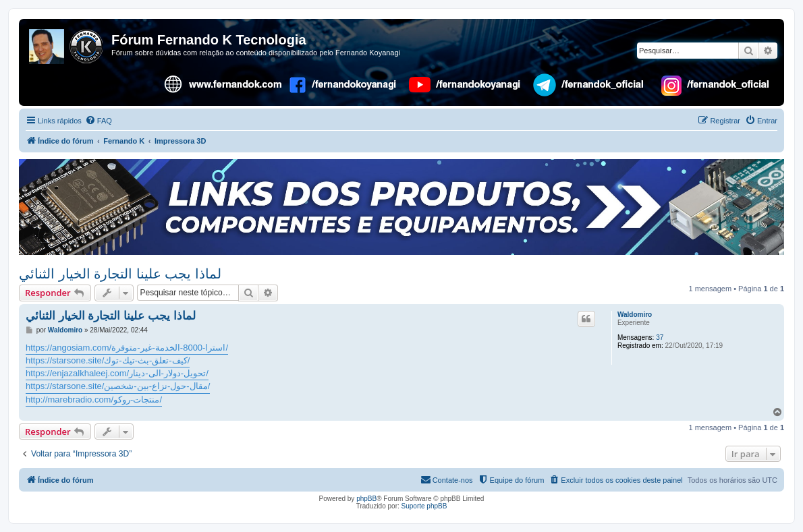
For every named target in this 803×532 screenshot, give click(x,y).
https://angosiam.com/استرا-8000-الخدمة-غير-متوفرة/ (127, 348)
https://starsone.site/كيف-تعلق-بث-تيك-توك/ (108, 360)
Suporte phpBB (424, 506)
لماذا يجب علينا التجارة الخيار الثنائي (120, 274)
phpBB (366, 499)
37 (660, 337)
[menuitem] (99, 121)
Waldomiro (635, 315)
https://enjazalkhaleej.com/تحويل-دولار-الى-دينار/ (117, 373)
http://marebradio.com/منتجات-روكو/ (94, 400)
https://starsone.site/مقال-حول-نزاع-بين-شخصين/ (118, 386)
